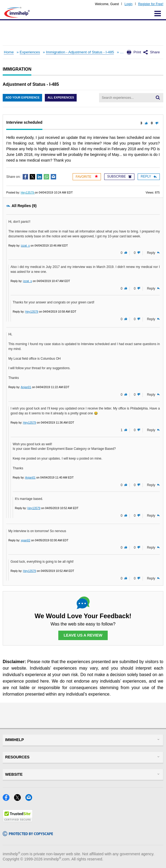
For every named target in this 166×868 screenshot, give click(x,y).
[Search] (158, 98)
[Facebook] (8, 799)
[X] (20, 799)
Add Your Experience (22, 97)
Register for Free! (151, 4)
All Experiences (61, 97)
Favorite (87, 177)
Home (9, 52)
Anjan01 (26, 387)
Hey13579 (28, 192)
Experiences (30, 52)
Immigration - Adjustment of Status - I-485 (80, 52)
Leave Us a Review (83, 635)
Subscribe (119, 176)
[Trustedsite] (18, 820)
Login (128, 4)
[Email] (30, 799)
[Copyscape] (28, 834)
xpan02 (26, 540)
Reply (149, 176)
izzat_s (26, 245)
